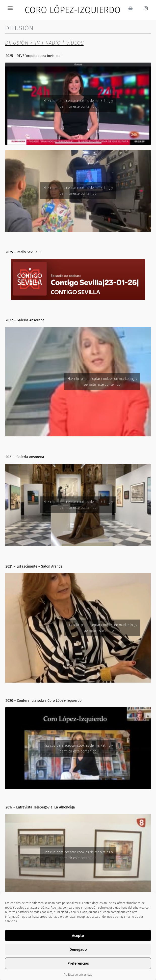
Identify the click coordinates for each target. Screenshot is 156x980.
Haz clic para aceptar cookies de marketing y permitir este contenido (78, 104)
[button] (10, 8)
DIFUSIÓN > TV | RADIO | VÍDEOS (44, 43)
